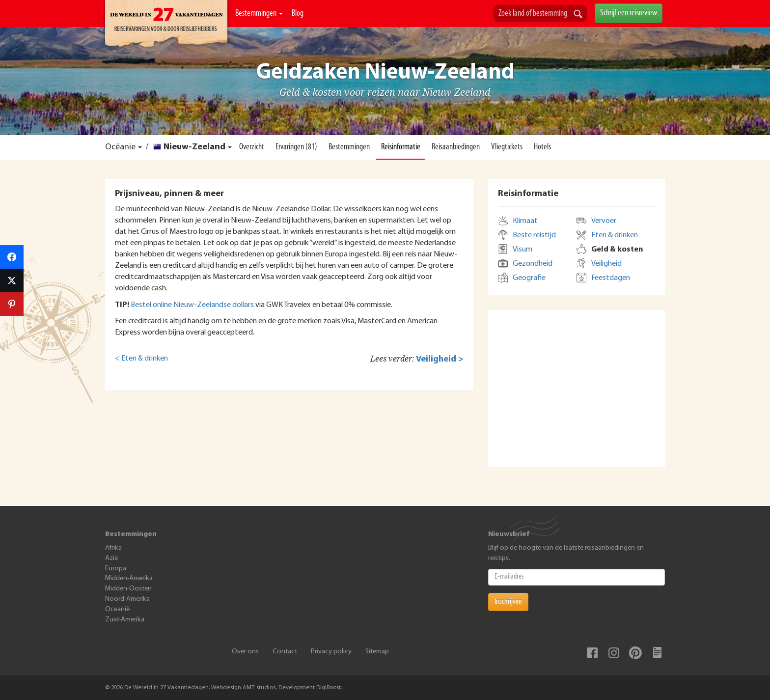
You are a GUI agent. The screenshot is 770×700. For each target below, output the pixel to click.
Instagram (614, 653)
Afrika (113, 548)
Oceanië (117, 609)
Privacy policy (331, 652)
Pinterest (635, 653)
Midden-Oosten (128, 589)
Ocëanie (120, 147)
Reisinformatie (401, 147)
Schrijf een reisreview (629, 13)
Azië (111, 558)
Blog (298, 14)
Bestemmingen (259, 14)
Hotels (542, 147)
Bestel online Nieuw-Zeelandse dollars (192, 305)
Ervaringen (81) (296, 147)
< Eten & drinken (141, 359)
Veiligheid (606, 264)
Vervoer (604, 221)
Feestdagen (611, 278)
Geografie (529, 278)
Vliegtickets (507, 147)
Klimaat (525, 221)
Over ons (245, 652)
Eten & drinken (615, 235)
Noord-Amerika (127, 599)
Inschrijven (508, 602)
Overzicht (252, 147)
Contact (285, 652)
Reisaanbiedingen (456, 147)
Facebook (592, 653)
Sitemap (377, 652)
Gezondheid (533, 264)
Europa (116, 569)
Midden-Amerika (129, 578)
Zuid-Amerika (125, 620)
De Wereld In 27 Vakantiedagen (166, 25)
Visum (522, 250)
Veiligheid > (440, 359)
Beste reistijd (534, 235)
